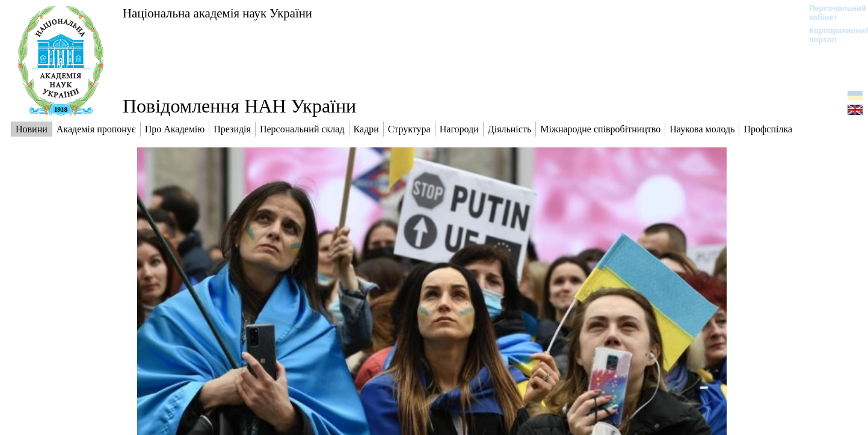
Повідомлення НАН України (239, 106)
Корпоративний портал (832, 35)
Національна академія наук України (217, 13)
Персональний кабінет (832, 13)
